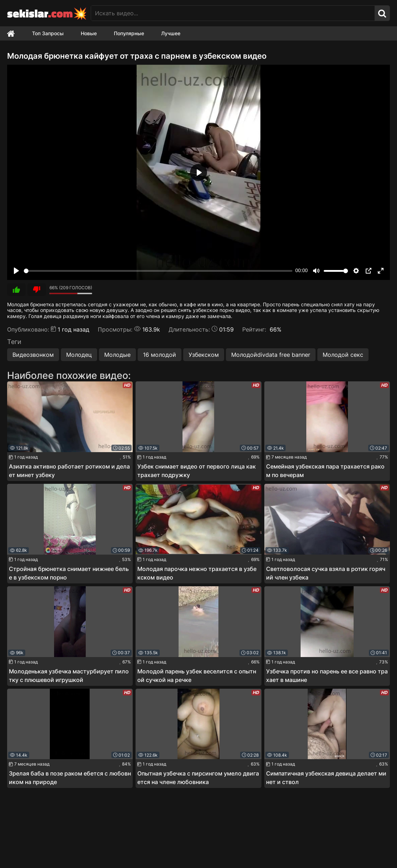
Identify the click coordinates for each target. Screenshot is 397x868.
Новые (89, 33)
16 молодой (160, 355)
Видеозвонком (33, 355)
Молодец (79, 355)
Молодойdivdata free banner (271, 355)
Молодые (117, 355)
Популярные (129, 33)
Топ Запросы (48, 33)
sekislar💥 (47, 13)
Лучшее (171, 33)
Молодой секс (343, 355)
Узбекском (204, 355)
